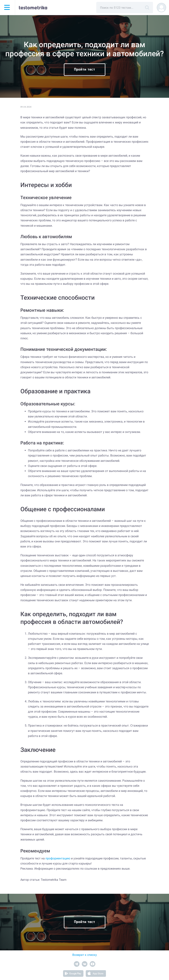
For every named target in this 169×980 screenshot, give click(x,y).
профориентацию (58, 858)
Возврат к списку (85, 955)
